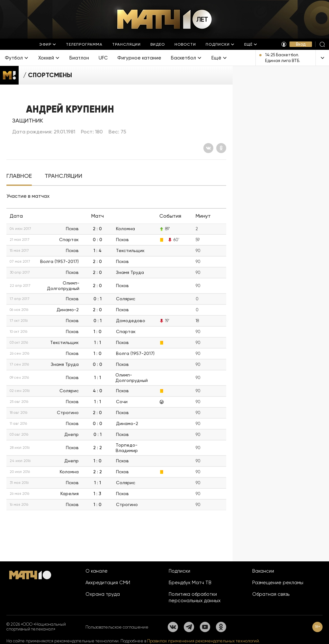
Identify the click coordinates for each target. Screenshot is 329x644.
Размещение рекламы (278, 583)
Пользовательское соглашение (117, 627)
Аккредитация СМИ (108, 583)
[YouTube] (205, 627)
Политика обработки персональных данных (195, 597)
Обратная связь (271, 594)
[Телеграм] (189, 627)
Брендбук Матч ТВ (190, 583)
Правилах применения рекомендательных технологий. (204, 641)
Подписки (179, 571)
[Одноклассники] (221, 148)
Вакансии (263, 571)
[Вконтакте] (208, 148)
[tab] (19, 176)
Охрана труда (103, 594)
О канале (97, 571)
